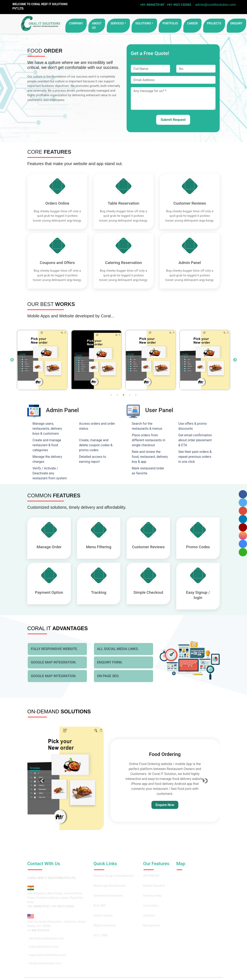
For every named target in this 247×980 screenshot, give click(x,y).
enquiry (236, 23)
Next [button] (235, 360)
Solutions (143, 23)
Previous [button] (12, 360)
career (192, 23)
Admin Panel (190, 263)
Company (76, 23)
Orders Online (57, 203)
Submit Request (173, 120)
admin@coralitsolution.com (215, 5)
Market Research (154, 886)
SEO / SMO (101, 935)
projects (214, 23)
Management (152, 925)
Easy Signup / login (198, 595)
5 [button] (136, 395)
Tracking (99, 592)
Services (117, 23)
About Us (97, 26)
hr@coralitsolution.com (43, 947)
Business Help (152, 896)
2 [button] (117, 395)
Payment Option (49, 592)
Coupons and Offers (57, 263)
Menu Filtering (99, 547)
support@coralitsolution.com (47, 955)
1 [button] (111, 395)
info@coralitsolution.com (44, 963)
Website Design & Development (114, 876)
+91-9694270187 (152, 5)
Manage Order (49, 547)
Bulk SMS (100, 906)
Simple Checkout (148, 592)
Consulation (151, 906)
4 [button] (130, 395)
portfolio (170, 23)
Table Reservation (123, 203)
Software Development (108, 896)
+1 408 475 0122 (38, 930)
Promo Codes (198, 547)
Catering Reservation (123, 263)
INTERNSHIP (151, 876)
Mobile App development (110, 886)
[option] (42, 360)
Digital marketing (104, 925)
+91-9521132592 (179, 5)
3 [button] (123, 395)
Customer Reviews (190, 203)
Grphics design (103, 915)
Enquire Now (165, 805)
